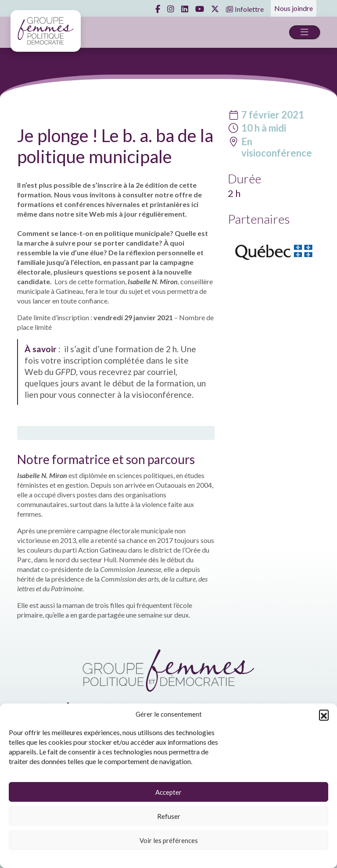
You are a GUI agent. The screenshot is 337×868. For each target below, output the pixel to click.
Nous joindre (294, 8)
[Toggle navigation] (305, 32)
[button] (324, 714)
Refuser (169, 816)
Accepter (168, 792)
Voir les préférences (169, 840)
